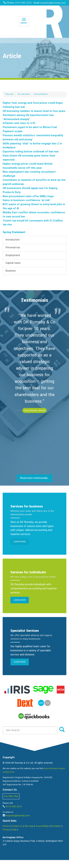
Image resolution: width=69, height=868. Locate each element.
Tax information (24, 94)
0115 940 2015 (23, 3)
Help (14, 830)
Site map (29, 826)
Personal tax (13, 248)
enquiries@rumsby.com (53, 3)
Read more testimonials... (35, 478)
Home (6, 826)
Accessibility (42, 826)
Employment (13, 255)
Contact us (17, 826)
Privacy (6, 830)
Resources (9, 94)
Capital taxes (13, 263)
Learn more (20, 542)
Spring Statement (41, 94)
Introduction (13, 240)
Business (11, 271)
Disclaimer (56, 826)
